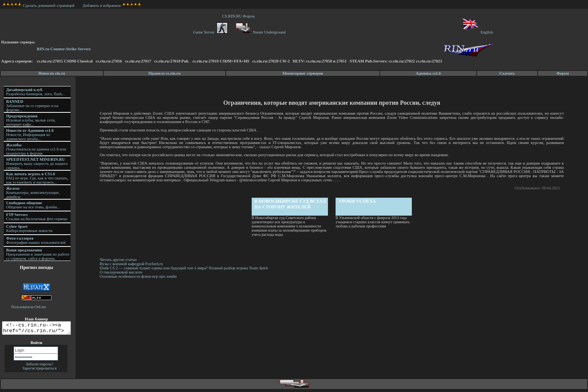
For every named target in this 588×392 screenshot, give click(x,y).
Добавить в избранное (102, 6)
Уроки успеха (357, 201)
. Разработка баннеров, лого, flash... (35, 92)
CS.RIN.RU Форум (239, 16)
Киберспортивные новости (29, 229)
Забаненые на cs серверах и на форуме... (32, 106)
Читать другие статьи (119, 260)
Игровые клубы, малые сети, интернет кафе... (31, 120)
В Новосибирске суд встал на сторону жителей (290, 204)
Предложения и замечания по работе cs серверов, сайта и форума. (38, 254)
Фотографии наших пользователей (36, 240)
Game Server (210, 32)
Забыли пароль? (39, 366)
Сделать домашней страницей (38, 6)
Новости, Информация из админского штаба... (30, 135)
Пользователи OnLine (29, 307)
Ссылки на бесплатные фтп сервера (37, 217)
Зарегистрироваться (40, 370)
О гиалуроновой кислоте (122, 272)
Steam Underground (260, 32)
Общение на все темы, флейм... (33, 205)
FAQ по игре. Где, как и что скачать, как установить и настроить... (37, 178)
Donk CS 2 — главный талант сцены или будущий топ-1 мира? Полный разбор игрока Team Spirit (185, 268)
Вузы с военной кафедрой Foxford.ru (132, 264)
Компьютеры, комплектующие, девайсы (33, 193)
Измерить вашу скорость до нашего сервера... (37, 164)
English (477, 32)
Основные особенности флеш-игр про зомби (139, 276)
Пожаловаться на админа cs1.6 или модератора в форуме (36, 149)
